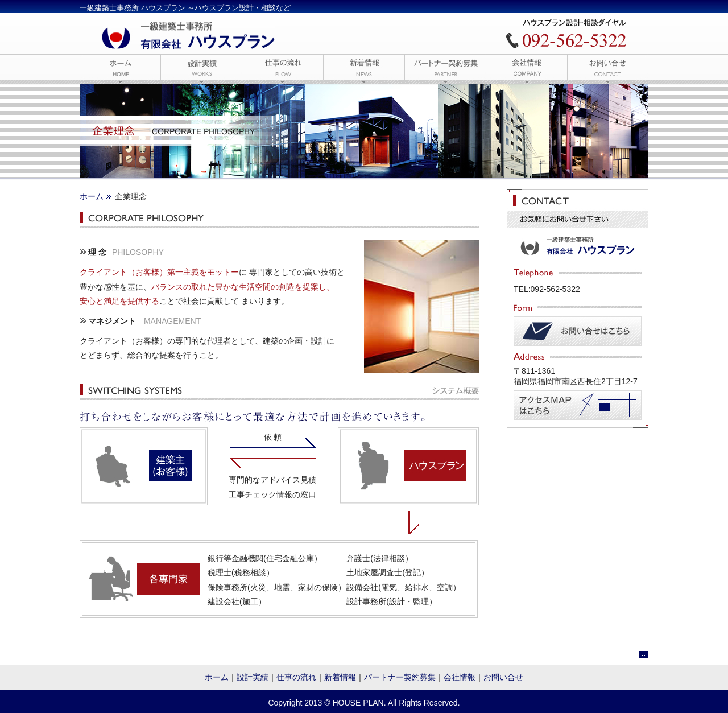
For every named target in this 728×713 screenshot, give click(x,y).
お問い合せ (503, 677)
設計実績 (253, 677)
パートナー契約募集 (400, 677)
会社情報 (460, 677)
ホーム (92, 196)
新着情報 (340, 677)
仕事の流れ (296, 677)
